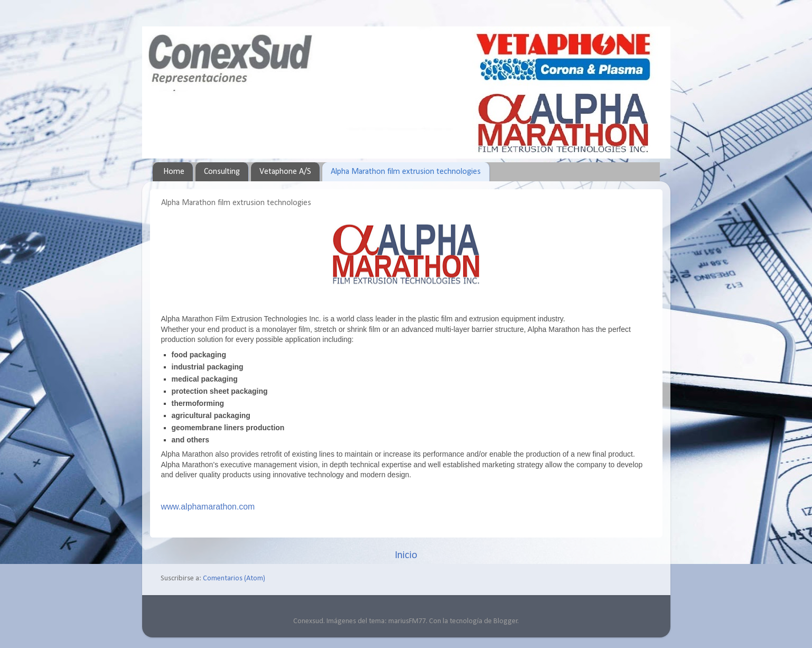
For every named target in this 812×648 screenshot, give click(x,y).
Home (174, 172)
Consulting (222, 172)
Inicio (406, 556)
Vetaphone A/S (285, 172)
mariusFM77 (407, 621)
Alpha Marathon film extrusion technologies (406, 172)
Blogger (506, 621)
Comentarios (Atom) (234, 578)
